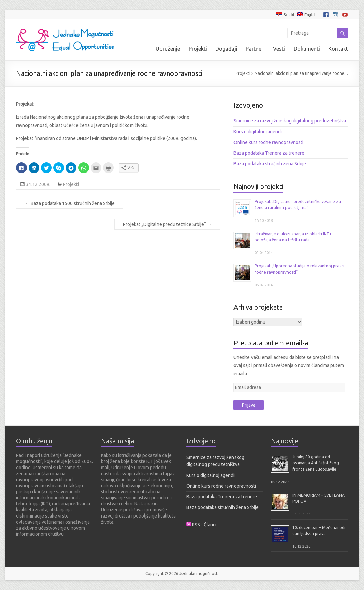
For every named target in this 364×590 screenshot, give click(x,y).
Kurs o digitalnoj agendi (258, 132)
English (307, 15)
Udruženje (168, 49)
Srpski (285, 15)
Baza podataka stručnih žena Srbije (270, 164)
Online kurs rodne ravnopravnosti (268, 142)
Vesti (279, 49)
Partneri (255, 49)
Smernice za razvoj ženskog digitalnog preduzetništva (290, 121)
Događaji (226, 49)
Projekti (198, 49)
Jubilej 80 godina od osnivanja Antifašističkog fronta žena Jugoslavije (316, 463)
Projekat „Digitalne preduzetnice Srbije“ (167, 224)
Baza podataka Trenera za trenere (269, 153)
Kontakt (338, 49)
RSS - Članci (204, 525)
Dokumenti (307, 49)
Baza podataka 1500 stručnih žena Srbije (70, 203)
